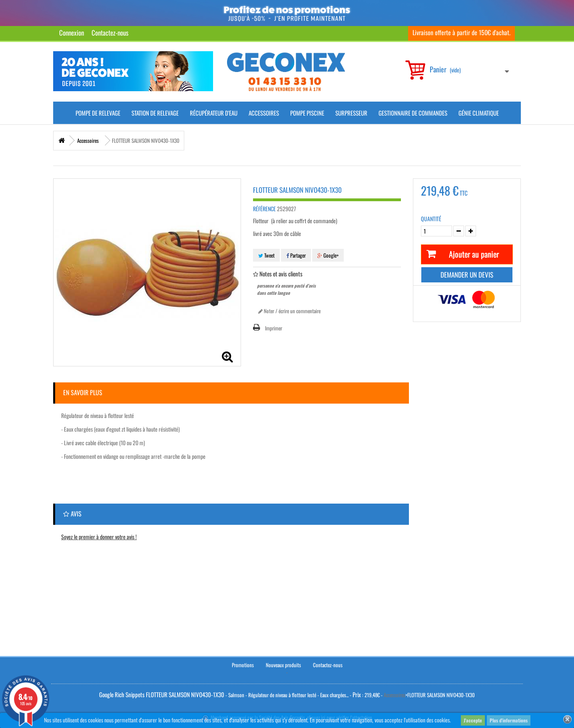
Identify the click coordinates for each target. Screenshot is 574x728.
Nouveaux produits (283, 665)
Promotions (243, 665)
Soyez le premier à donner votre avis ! (99, 537)
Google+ (328, 255)
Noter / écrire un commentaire (289, 311)
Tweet (266, 255)
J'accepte (473, 720)
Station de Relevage (155, 113)
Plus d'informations (509, 720)
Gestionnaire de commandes (413, 113)
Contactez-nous (110, 33)
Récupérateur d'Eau (214, 113)
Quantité (431, 219)
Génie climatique (479, 113)
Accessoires (264, 113)
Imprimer (274, 328)
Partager (296, 255)
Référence (264, 209)
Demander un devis (467, 275)
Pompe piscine (307, 113)
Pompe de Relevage (98, 113)
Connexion (72, 33)
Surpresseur (351, 113)
